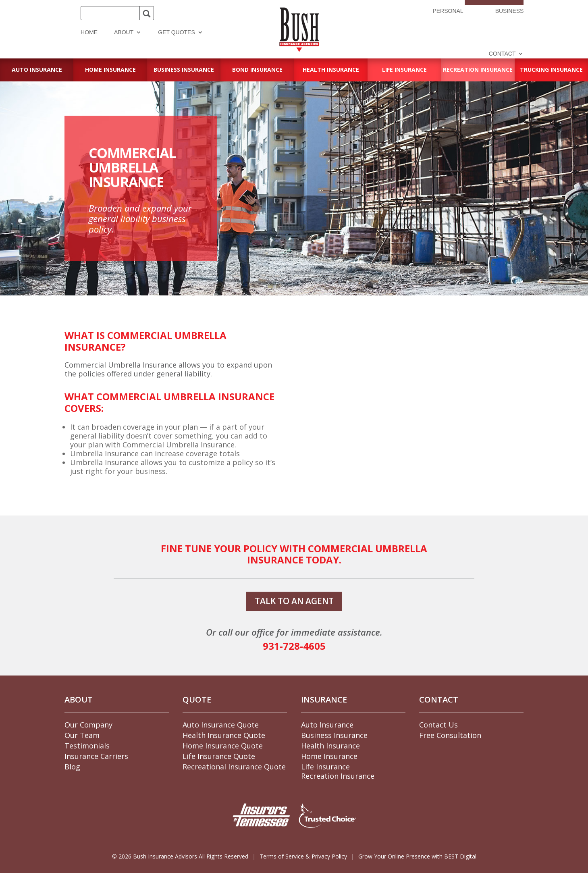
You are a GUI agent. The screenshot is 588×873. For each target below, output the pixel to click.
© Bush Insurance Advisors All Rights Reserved (180, 856)
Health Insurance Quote (224, 735)
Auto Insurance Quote (221, 725)
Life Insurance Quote (219, 756)
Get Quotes (177, 32)
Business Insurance (334, 735)
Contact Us (438, 725)
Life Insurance (325, 767)
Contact (502, 54)
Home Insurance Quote (223, 746)
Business (510, 11)
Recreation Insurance (338, 776)
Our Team (82, 735)
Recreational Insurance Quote (234, 767)
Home (89, 32)
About (124, 32)
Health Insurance (330, 746)
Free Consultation (450, 735)
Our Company (88, 725)
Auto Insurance (327, 725)
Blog (72, 767)
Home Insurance (329, 756)
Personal (448, 11)
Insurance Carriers (96, 756)
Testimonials (87, 746)
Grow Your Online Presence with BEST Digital (417, 856)
